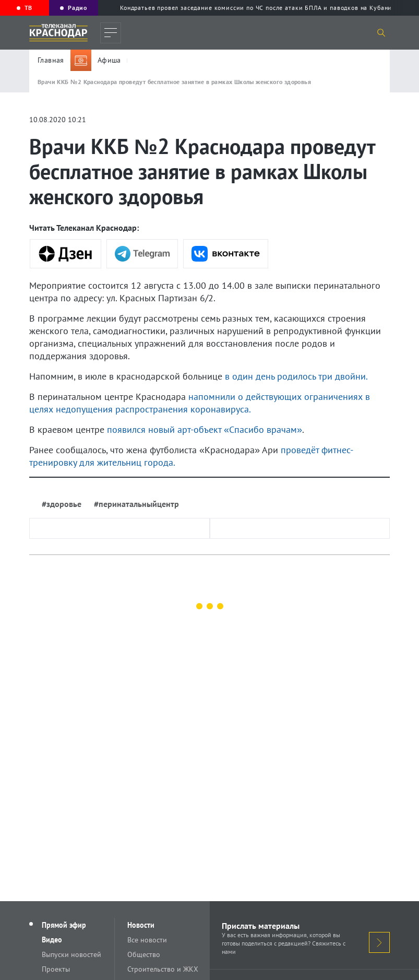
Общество (144, 954)
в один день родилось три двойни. (296, 376)
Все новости (147, 940)
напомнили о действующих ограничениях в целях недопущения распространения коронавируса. (200, 403)
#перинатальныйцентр (136, 504)
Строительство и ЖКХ (163, 969)
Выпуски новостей (71, 954)
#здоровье (62, 504)
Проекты (56, 969)
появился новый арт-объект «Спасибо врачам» (205, 429)
